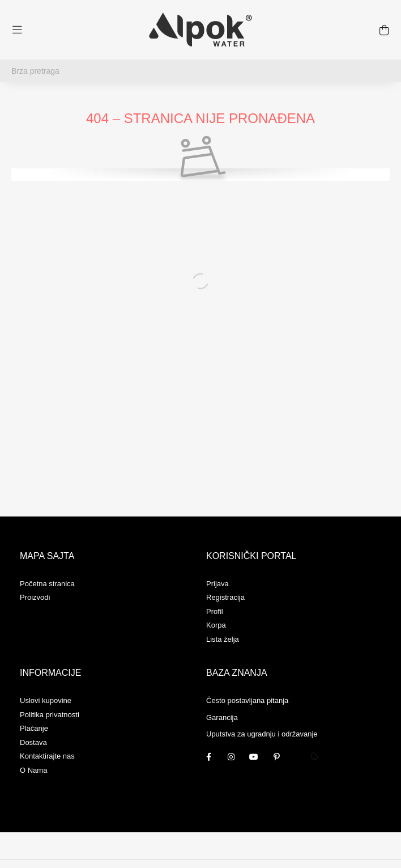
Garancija (222, 717)
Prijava (217, 584)
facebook (208, 757)
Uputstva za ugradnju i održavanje (262, 734)
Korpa (216, 625)
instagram (231, 757)
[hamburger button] (17, 30)
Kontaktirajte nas (47, 756)
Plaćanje (34, 728)
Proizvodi (35, 597)
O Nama (33, 770)
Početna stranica (47, 584)
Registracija (225, 597)
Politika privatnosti (50, 715)
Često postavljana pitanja (247, 700)
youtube (254, 757)
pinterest (276, 757)
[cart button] (384, 30)
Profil (215, 611)
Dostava (33, 742)
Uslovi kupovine (46, 700)
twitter (299, 757)
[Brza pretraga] (200, 71)
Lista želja (223, 639)
